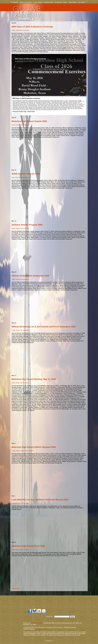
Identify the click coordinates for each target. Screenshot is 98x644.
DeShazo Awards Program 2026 (27, 225)
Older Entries (16, 589)
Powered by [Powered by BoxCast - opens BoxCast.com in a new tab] (17, 114)
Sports (65, 2)
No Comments (25, 30)
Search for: (50, 616)
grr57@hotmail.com (37, 623)
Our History (82, 2)
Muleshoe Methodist (26, 2)
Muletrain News (49, 2)
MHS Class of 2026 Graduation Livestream (32, 27)
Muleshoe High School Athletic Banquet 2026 (34, 447)
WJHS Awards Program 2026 (26, 174)
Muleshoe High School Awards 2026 (29, 121)
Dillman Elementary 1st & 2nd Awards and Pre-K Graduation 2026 (44, 327)
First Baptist (15, 2)
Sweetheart (58, 2)
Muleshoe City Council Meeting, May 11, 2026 (34, 379)
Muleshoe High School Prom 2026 (28, 546)
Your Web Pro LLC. (41, 629)
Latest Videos (73, 2)
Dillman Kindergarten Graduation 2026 (30, 276)
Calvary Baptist (38, 2)
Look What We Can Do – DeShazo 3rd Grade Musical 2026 (40, 500)
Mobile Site (49, 641)
